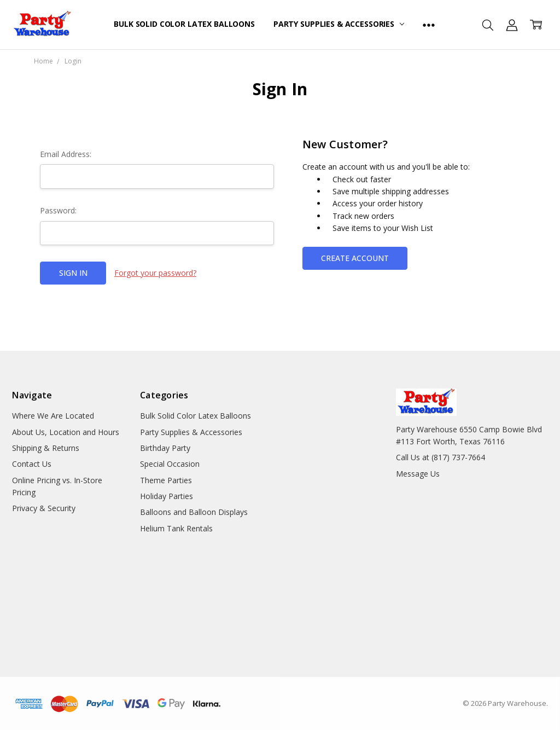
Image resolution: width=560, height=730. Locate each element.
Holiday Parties (167, 496)
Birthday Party (165, 448)
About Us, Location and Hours (66, 432)
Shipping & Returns (46, 448)
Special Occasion (170, 464)
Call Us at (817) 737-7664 (441, 457)
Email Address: (66, 154)
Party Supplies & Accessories (339, 24)
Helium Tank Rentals (176, 528)
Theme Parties (166, 480)
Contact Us (32, 464)
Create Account (355, 258)
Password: (58, 210)
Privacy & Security (44, 508)
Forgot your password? (155, 273)
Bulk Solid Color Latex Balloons (184, 24)
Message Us (418, 474)
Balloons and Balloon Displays (194, 512)
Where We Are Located (53, 416)
